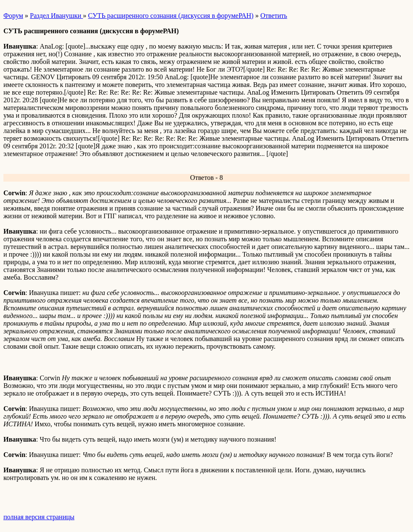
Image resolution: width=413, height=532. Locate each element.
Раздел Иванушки (56, 16)
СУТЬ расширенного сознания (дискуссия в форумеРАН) (171, 16)
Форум (13, 16)
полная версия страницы (39, 517)
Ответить (274, 16)
